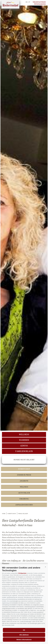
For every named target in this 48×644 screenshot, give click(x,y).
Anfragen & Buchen (24, 505)
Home (4, 514)
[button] (45, 567)
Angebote (24, 481)
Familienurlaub (24, 451)
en (27, 2)
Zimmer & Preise (24, 475)
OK (24, 630)
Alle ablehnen (24, 635)
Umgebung (24, 499)
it (29, 2)
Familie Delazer (23, 514)
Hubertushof (10, 4)
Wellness (24, 434)
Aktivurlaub (24, 493)
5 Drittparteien (22, 573)
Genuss (24, 446)
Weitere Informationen (24, 640)
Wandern (24, 440)
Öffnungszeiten (40, 4)
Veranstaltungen (39, 2)
